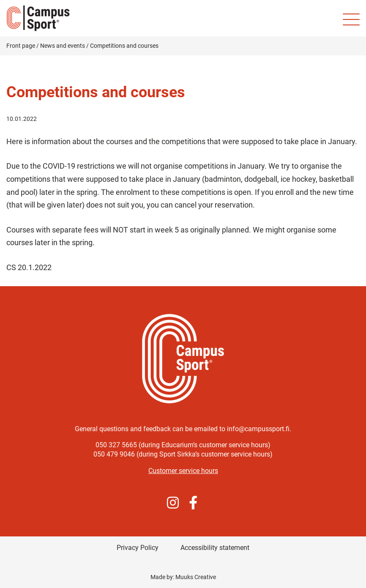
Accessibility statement (215, 548)
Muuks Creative (196, 577)
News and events (63, 46)
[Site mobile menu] (351, 19)
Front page (21, 46)
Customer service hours (183, 471)
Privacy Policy (138, 548)
